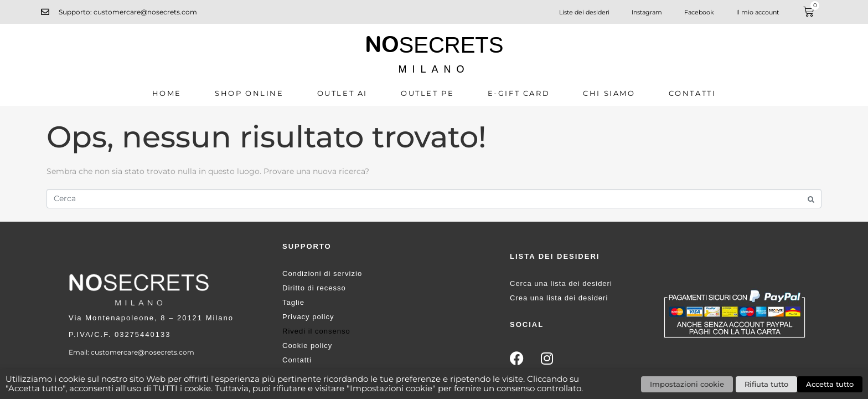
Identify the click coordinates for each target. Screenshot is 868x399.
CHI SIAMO (609, 93)
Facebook (699, 12)
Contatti (693, 93)
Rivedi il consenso (316, 331)
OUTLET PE (427, 93)
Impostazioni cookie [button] (687, 384)
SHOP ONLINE (249, 93)
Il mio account (758, 12)
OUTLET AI (342, 93)
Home (167, 93)
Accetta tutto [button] (830, 384)
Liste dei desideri (584, 12)
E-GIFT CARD (519, 93)
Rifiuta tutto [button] (766, 384)
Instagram (647, 12)
